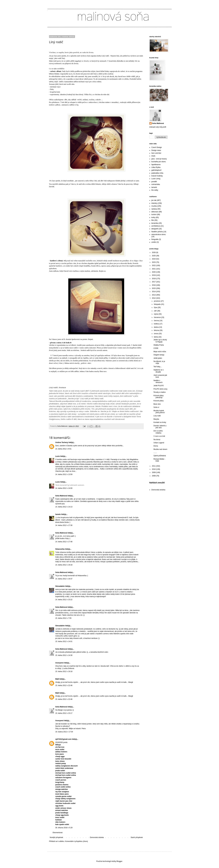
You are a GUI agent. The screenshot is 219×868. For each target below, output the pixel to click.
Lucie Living (156, 179)
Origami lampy (159, 355)
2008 (154, 476)
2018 (154, 279)
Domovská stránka (97, 837)
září (156, 311)
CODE (156, 348)
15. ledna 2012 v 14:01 (64, 641)
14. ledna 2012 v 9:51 (63, 449)
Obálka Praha (159, 345)
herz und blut (156, 153)
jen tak (154, 200)
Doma (156, 446)
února (156, 334)
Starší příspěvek (137, 837)
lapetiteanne (156, 165)
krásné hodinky (157, 176)
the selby (155, 190)
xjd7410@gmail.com (63, 739)
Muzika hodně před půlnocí (159, 412)
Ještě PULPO (159, 386)
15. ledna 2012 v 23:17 (64, 713)
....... (155, 452)
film (153, 220)
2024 (154, 259)
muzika (154, 206)
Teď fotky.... (158, 367)
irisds (153, 156)
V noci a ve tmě (159, 436)
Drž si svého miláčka (158, 432)
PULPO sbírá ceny (160, 389)
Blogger (119, 861)
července (158, 317)
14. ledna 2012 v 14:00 (64, 488)
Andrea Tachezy (62, 442)
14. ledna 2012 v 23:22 (64, 600)
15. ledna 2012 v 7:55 (63, 618)
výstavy (154, 209)
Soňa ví (156, 407)
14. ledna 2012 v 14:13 (64, 507)
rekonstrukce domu (159, 234)
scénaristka (156, 184)
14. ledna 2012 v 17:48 (64, 542)
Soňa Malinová (61, 496)
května (157, 324)
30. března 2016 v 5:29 (64, 828)
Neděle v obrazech (158, 381)
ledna (156, 337)
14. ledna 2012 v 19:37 (64, 579)
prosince (157, 301)
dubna (156, 327)
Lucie (57, 456)
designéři (155, 229)
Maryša (156, 419)
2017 (154, 282)
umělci (154, 242)
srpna (156, 314)
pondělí (154, 182)
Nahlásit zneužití (157, 483)
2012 (154, 298)
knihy (153, 217)
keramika (155, 223)
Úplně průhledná (160, 456)
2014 (154, 292)
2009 (154, 472)
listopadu (157, 304)
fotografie (155, 239)
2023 (154, 262)
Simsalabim (60, 586)
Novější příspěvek (56, 837)
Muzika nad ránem (160, 449)
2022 (154, 265)
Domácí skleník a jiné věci (160, 427)
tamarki (154, 187)
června (157, 321)
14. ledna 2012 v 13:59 (64, 474)
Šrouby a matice (160, 392)
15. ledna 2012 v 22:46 (64, 685)
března (157, 330)
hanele (58, 514)
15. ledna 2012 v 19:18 (64, 671)
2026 (154, 252)
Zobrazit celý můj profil (158, 127)
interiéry (154, 203)
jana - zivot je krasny (159, 159)
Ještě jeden (158, 358)
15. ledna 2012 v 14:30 (64, 655)
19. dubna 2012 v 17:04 (64, 732)
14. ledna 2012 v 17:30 (64, 525)
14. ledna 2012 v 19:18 (64, 565)
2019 (154, 275)
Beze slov (157, 404)
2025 (154, 256)
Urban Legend (159, 443)
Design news (156, 150)
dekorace (155, 212)
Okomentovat (57, 833)
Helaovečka (60, 549)
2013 (154, 295)
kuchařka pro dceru (159, 162)
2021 (154, 269)
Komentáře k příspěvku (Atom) (76, 841)
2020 (154, 272)
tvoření (154, 215)
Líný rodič (157, 416)
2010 (154, 469)
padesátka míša (157, 173)
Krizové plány (159, 401)
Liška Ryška (156, 167)
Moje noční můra (160, 352)
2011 (154, 466)
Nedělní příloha (157, 232)
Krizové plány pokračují (159, 397)
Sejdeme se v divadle (159, 371)
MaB (57, 679)
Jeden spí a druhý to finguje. (160, 341)
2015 (154, 288)
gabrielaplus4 (156, 170)
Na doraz (157, 440)
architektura (156, 226)
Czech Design (157, 147)
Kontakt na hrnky (160, 422)
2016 (154, 285)
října (156, 307)
